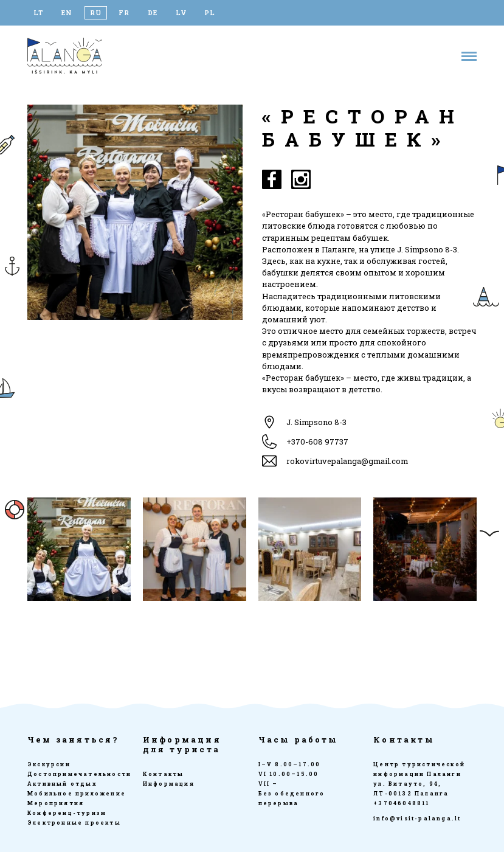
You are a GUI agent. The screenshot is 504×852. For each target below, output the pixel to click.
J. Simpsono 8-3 (316, 422)
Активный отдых (62, 784)
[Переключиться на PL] (210, 13)
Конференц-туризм (67, 813)
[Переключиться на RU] (96, 13)
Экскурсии (49, 764)
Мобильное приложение (77, 793)
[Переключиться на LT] (39, 13)
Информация (169, 784)
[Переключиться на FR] (124, 13)
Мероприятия (56, 803)
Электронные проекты (74, 823)
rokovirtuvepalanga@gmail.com (347, 461)
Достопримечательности (79, 774)
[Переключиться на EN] (67, 13)
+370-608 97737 (317, 442)
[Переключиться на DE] (153, 13)
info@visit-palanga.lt (417, 818)
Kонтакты (164, 774)
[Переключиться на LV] (181, 13)
